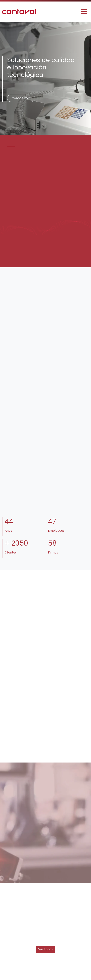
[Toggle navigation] (84, 11)
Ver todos (45, 949)
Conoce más (21, 98)
